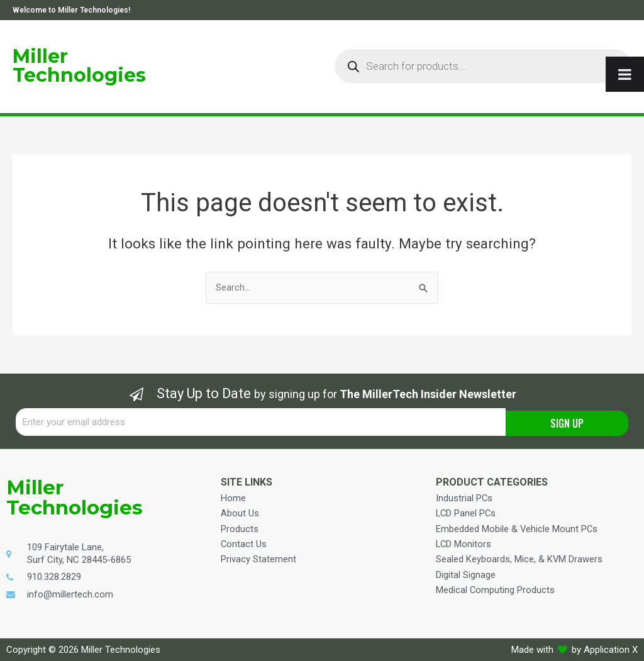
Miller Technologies (79, 66)
